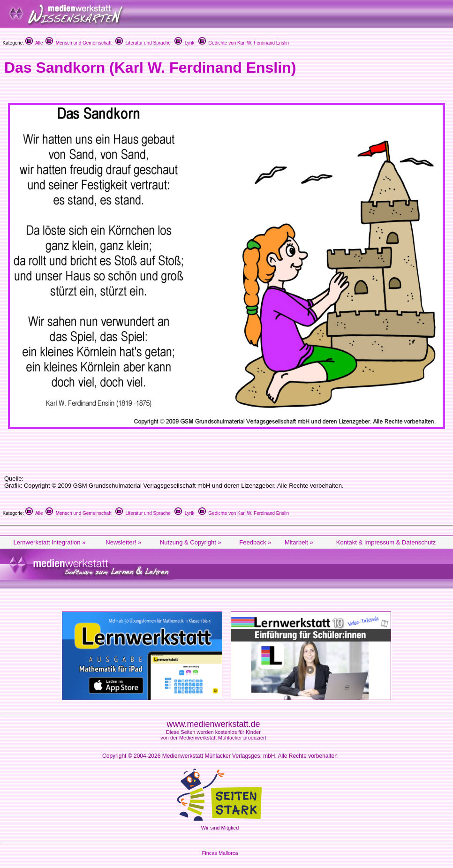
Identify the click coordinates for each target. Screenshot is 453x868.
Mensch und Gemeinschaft (79, 43)
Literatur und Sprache (143, 43)
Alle (34, 43)
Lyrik (184, 43)
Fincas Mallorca (220, 853)
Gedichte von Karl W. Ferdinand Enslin (244, 43)
